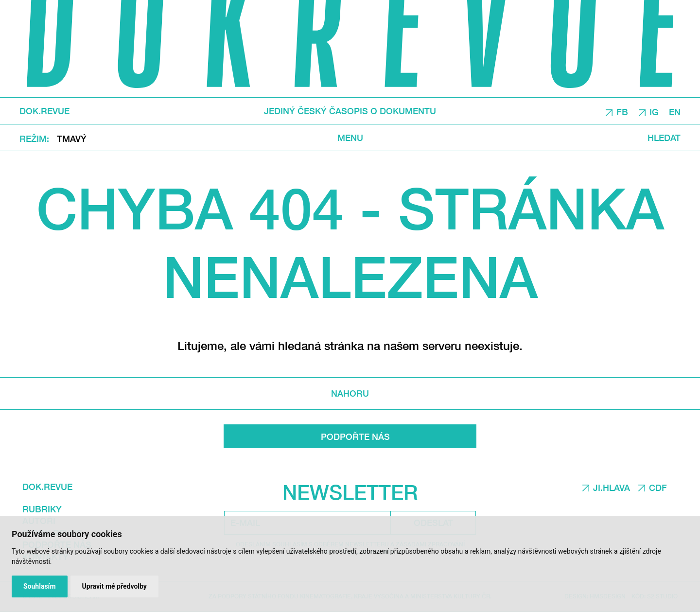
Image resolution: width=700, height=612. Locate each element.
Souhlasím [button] (40, 586)
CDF (658, 488)
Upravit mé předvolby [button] (114, 586)
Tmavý (72, 138)
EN (675, 111)
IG (654, 111)
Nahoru (350, 393)
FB (622, 111)
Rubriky (42, 509)
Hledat (664, 137)
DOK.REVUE (44, 111)
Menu (350, 137)
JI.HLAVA (612, 488)
